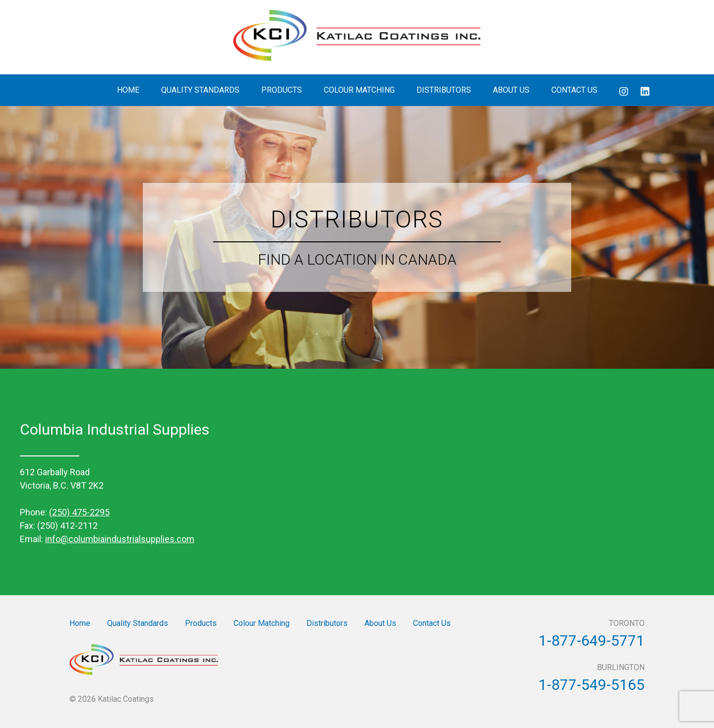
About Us (511, 90)
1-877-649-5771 (592, 641)
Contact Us (574, 90)
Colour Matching (359, 90)
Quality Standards (200, 90)
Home (128, 90)
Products (282, 90)
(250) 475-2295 (79, 512)
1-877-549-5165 (592, 685)
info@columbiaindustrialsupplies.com (120, 539)
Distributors (444, 90)
